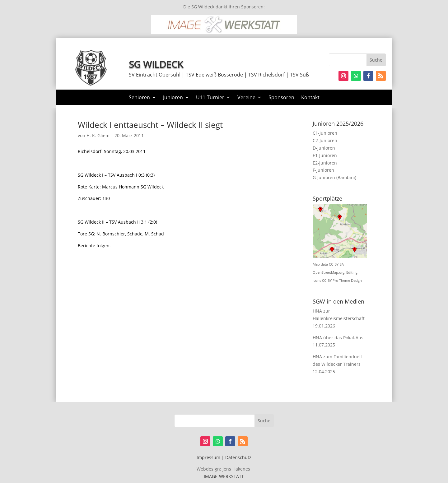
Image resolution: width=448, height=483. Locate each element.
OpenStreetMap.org (329, 272)
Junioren (173, 98)
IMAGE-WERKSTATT (224, 476)
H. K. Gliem (98, 135)
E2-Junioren (325, 163)
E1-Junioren (325, 155)
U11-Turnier (210, 98)
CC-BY (327, 281)
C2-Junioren (325, 140)
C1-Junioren (325, 133)
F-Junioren (323, 170)
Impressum (208, 457)
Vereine (246, 98)
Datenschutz (238, 457)
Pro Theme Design (347, 281)
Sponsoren (281, 98)
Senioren (139, 98)
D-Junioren (324, 148)
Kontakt (310, 98)
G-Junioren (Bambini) (334, 177)
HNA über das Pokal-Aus (338, 338)
